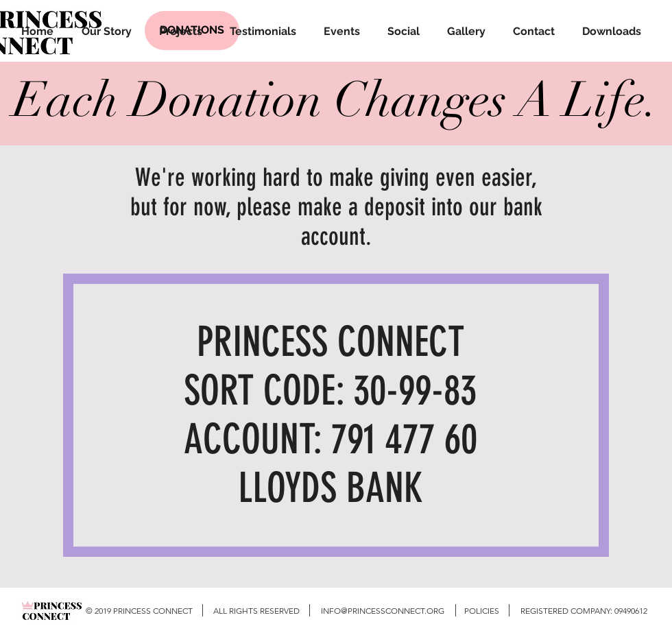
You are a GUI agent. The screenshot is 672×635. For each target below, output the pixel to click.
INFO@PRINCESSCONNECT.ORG (383, 611)
